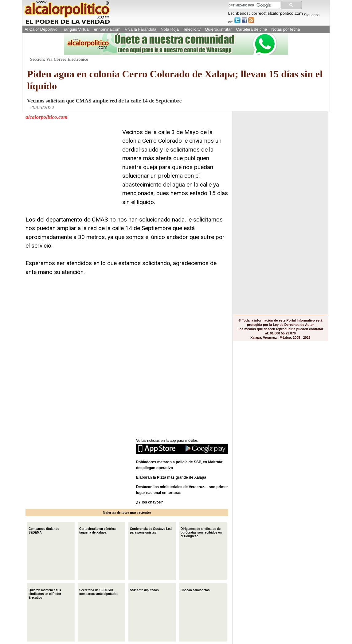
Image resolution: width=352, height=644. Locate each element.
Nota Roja (170, 29)
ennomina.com (107, 29)
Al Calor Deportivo (41, 29)
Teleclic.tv (192, 29)
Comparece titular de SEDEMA (44, 530)
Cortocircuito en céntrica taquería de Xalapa (97, 530)
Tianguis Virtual (76, 29)
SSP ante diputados (144, 590)
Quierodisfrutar (218, 29)
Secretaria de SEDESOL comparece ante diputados (99, 591)
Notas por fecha (286, 29)
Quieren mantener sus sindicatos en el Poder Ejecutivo (45, 593)
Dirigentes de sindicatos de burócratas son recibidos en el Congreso (201, 532)
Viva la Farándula (141, 29)
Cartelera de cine (252, 29)
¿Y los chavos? (150, 502)
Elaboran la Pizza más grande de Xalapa (171, 477)
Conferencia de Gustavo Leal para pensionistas (151, 530)
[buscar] (254, 5)
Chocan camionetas (195, 590)
